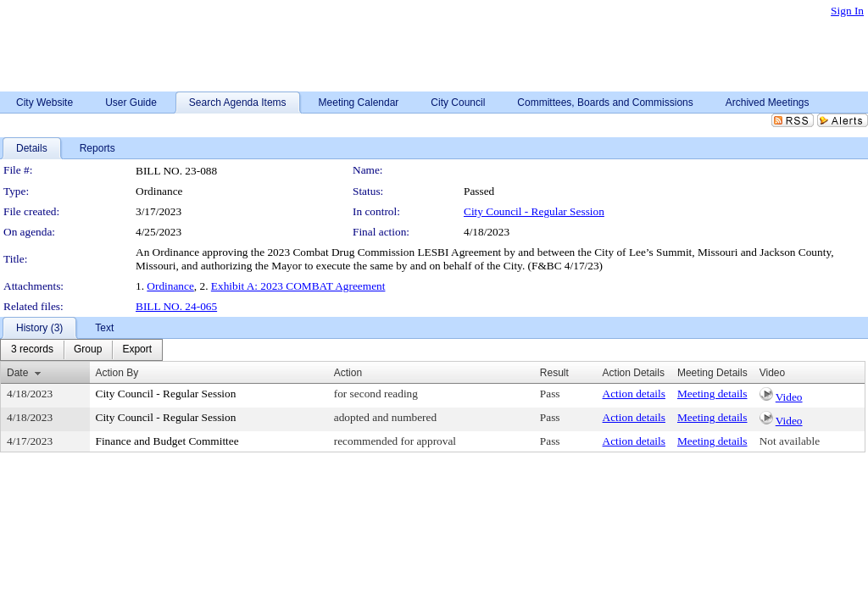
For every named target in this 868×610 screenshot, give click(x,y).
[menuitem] (32, 350)
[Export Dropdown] (137, 350)
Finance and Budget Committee (167, 441)
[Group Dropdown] (88, 350)
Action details (634, 394)
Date (17, 373)
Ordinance (170, 286)
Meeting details (712, 394)
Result (554, 373)
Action (348, 373)
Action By (117, 373)
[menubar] (81, 350)
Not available (790, 441)
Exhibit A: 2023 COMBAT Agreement (298, 286)
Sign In (847, 11)
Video (789, 397)
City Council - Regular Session (534, 211)
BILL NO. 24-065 (176, 306)
